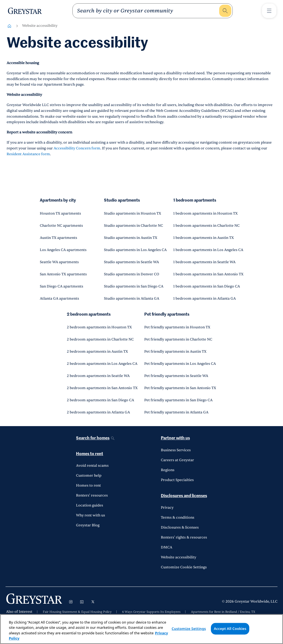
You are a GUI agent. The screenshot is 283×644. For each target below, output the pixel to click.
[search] (148, 11)
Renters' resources (92, 495)
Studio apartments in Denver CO (132, 274)
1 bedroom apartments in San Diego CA (207, 286)
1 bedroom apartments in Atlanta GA (205, 299)
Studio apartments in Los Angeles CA (135, 250)
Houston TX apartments (60, 213)
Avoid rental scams (92, 466)
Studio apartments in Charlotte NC (133, 226)
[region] (141, 629)
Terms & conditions (178, 518)
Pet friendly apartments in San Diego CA (178, 400)
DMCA (167, 547)
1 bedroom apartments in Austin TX (204, 238)
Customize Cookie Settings (184, 567)
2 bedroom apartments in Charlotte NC (100, 339)
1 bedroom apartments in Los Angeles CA (208, 250)
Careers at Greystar (177, 460)
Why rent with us (91, 515)
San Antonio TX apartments (63, 274)
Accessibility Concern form (77, 148)
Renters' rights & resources (184, 537)
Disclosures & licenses (180, 527)
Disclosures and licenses (184, 496)
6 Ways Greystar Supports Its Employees (151, 612)
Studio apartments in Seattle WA (131, 262)
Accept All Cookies (230, 629)
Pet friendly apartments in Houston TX (177, 327)
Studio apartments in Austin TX (131, 238)
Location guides (90, 505)
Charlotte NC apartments (61, 226)
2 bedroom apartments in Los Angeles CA (102, 364)
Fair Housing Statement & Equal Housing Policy (77, 612)
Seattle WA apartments (59, 262)
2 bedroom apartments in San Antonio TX (102, 388)
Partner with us (175, 438)
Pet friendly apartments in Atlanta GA (176, 412)
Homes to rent (90, 454)
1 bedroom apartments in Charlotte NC (206, 226)
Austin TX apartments (58, 238)
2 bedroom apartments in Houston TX (99, 327)
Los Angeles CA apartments (63, 250)
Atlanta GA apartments (59, 299)
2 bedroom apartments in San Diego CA (100, 400)
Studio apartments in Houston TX (133, 213)
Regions (168, 470)
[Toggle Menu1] (269, 11)
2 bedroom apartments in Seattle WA (98, 376)
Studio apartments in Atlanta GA (132, 299)
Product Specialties (177, 480)
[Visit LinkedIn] (82, 602)
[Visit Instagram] (71, 602)
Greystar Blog (88, 525)
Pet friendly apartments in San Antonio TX (180, 388)
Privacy (167, 508)
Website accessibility (179, 557)
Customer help (89, 476)
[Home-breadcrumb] (9, 26)
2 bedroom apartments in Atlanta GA (98, 412)
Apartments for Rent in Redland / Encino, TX (223, 612)
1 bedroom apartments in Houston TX (205, 213)
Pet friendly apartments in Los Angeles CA (180, 364)
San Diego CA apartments (61, 286)
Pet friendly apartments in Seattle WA (176, 376)
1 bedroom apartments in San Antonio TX (208, 274)
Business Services (176, 450)
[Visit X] (93, 602)
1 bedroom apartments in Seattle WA (204, 262)
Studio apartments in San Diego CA (134, 286)
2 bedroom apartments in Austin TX (97, 352)
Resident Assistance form (28, 154)
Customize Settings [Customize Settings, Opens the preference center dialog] (189, 629)
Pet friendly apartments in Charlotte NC (178, 339)
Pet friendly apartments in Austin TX (175, 352)
